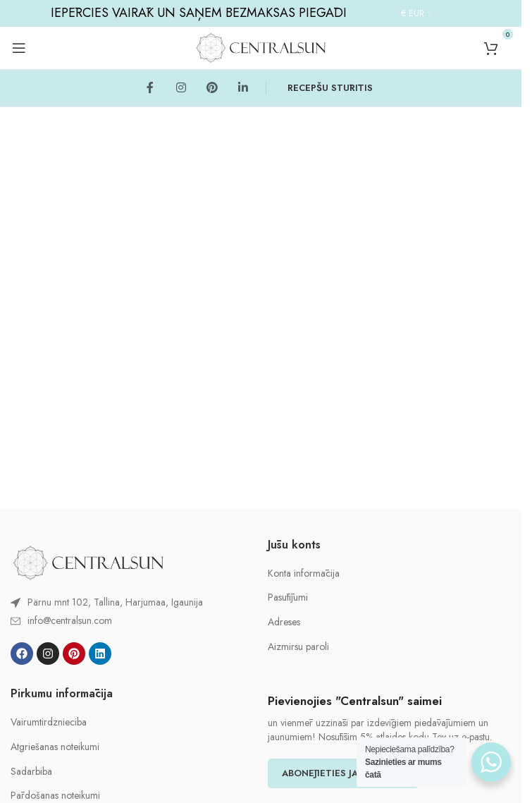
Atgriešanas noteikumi (55, 747)
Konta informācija (304, 574)
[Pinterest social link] (212, 88)
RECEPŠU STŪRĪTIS (330, 88)
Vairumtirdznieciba (49, 722)
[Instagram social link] (181, 88)
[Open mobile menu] (19, 48)
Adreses (284, 622)
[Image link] (88, 561)
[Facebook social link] (150, 88)
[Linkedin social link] (243, 88)
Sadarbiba (31, 772)
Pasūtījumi (288, 597)
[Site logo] (261, 47)
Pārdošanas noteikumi (55, 796)
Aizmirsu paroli (298, 647)
